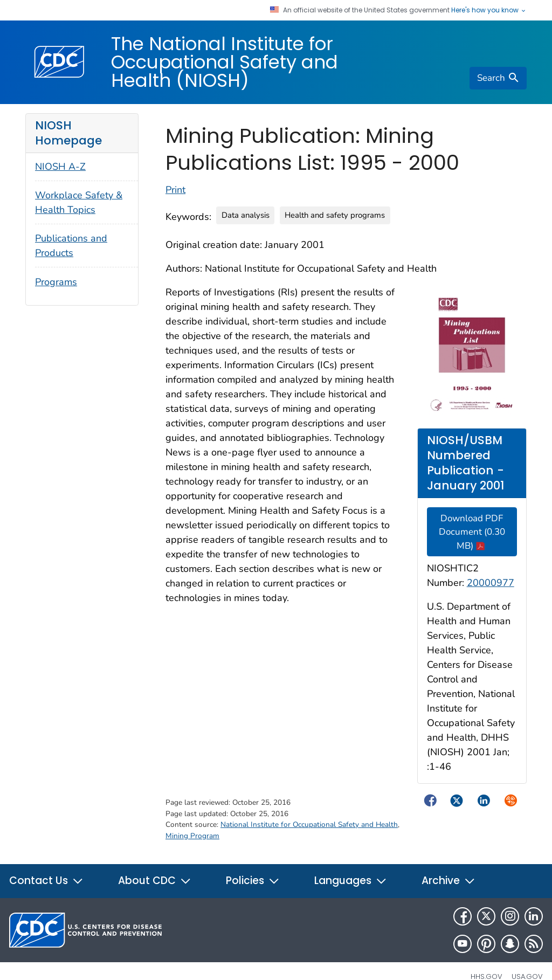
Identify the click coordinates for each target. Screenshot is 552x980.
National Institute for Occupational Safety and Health (309, 824)
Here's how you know (489, 10)
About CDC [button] (155, 881)
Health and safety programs (335, 215)
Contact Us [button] (46, 881)
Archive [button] (448, 881)
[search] (498, 78)
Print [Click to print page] (175, 190)
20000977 (491, 583)
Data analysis (246, 215)
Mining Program (192, 836)
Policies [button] (253, 881)
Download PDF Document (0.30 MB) (472, 532)
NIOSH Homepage (68, 133)
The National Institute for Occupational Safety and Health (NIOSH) (225, 62)
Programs (56, 282)
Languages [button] (351, 881)
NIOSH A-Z (60, 167)
